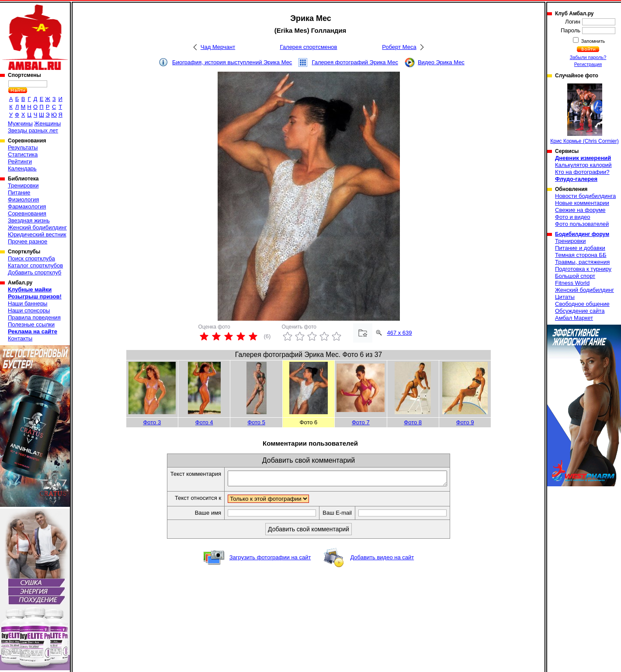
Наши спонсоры (29, 310)
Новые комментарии (582, 203)
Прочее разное (28, 241)
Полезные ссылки (31, 324)
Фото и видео (573, 217)
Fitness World (572, 283)
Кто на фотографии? (582, 172)
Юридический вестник (37, 234)
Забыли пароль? (588, 57)
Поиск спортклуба (31, 258)
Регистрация (588, 64)
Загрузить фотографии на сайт (270, 560)
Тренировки (23, 185)
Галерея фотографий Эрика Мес (355, 62)
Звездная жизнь (29, 220)
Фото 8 (413, 422)
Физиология (23, 199)
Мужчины (20, 123)
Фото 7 (361, 422)
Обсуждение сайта (580, 311)
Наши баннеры (28, 303)
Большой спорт (575, 276)
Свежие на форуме (580, 210)
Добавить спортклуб (35, 272)
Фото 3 (152, 422)
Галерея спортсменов (309, 47)
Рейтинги (20, 161)
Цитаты (565, 297)
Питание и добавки (580, 248)
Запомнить (593, 41)
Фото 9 (465, 422)
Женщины (47, 123)
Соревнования (27, 213)
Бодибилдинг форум (582, 234)
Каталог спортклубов (35, 265)
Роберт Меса (399, 47)
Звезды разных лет (33, 130)
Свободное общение (582, 304)
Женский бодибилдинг (37, 227)
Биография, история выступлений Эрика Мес (232, 62)
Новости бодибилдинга (585, 196)
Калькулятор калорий (583, 165)
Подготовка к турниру (583, 269)
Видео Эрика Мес (441, 62)
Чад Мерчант (218, 47)
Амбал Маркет (574, 318)
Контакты (20, 338)
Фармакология (27, 206)
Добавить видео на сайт (382, 560)
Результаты (23, 147)
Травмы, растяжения (582, 262)
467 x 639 (399, 333)
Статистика (23, 154)
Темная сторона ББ (581, 255)
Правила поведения (34, 317)
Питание (19, 192)
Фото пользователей (582, 224)
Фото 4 (204, 422)
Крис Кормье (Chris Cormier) (585, 114)
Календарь (22, 168)
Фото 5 (256, 422)
